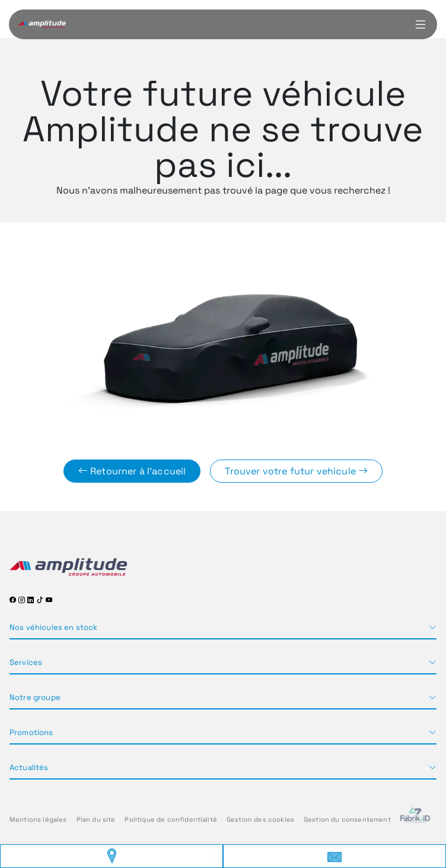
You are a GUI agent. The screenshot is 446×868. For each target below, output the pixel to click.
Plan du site (96, 819)
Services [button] (26, 662)
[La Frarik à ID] (415, 820)
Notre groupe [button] (35, 697)
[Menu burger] (420, 24)
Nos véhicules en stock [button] (54, 627)
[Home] (42, 24)
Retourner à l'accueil (132, 471)
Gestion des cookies (260, 819)
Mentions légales (38, 819)
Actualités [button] (29, 767)
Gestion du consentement (347, 819)
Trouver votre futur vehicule (296, 471)
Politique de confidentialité (171, 819)
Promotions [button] (31, 732)
